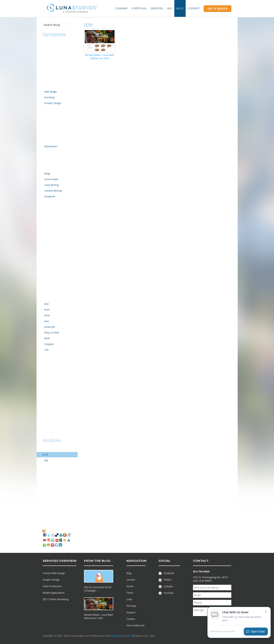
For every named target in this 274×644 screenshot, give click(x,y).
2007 (45, 514)
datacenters (51, 146)
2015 (45, 471)
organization (49, 245)
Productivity (49, 266)
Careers (131, 619)
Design (46, 86)
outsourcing (49, 250)
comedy (47, 75)
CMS (45, 70)
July (46, 460)
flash (47, 338)
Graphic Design (53, 103)
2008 (45, 509)
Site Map (131, 606)
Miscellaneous (50, 218)
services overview (60, 561)
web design (51, 92)
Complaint (48, 81)
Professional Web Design (56, 382)
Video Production (52, 586)
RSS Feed (51, 531)
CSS (47, 350)
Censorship (49, 65)
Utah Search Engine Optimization (53, 389)
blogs (47, 173)
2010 (45, 498)
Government (49, 135)
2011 (45, 493)
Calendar (47, 59)
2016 (45, 466)
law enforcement (52, 202)
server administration (54, 288)
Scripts (46, 272)
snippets (49, 344)
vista (45, 371)
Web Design (117, 636)
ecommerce (49, 114)
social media (51, 179)
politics (46, 256)
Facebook (50, 196)
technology (49, 298)
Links (129, 599)
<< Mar (47, 433)
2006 (45, 519)
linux (47, 315)
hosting (47, 141)
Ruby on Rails (52, 333)
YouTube (166, 593)
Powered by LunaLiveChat (223, 632)
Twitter (165, 580)
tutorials (47, 355)
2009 (45, 503)
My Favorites (51, 527)
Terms (130, 593)
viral (45, 366)
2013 (45, 482)
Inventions (48, 157)
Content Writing (53, 191)
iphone (46, 163)
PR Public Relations (53, 261)
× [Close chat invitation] (266, 612)
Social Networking (52, 293)
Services (157, 8)
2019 (45, 449)
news (45, 234)
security (47, 277)
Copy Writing (52, 185)
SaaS (45, 402)
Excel (45, 125)
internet (47, 152)
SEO (170, 8)
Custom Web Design (54, 573)
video (45, 361)
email (46, 119)
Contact (194, 8)
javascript (50, 327)
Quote (130, 586)
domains (47, 109)
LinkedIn (166, 586)
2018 (45, 455)
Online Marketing (52, 168)
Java (47, 321)
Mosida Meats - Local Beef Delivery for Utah (100, 57)
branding (50, 97)
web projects (50, 377)
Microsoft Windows (53, 213)
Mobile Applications (54, 593)
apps (45, 54)
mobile (46, 223)
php (47, 304)
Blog (180, 8)
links (45, 207)
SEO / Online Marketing (56, 599)
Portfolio (139, 8)
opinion (47, 239)
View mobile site (136, 625)
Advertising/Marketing (55, 43)
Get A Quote (218, 9)
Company (121, 8)
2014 (45, 476)
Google (46, 130)
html (47, 310)
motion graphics (52, 229)
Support (131, 612)
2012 (45, 487)
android (47, 49)
